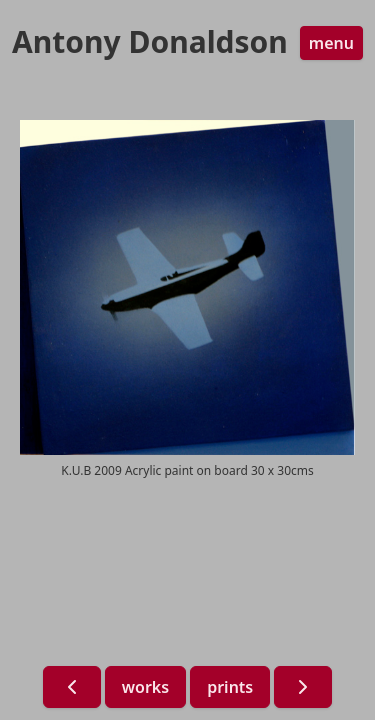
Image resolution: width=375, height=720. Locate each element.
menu (331, 43)
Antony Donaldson (150, 42)
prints (230, 687)
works (145, 687)
